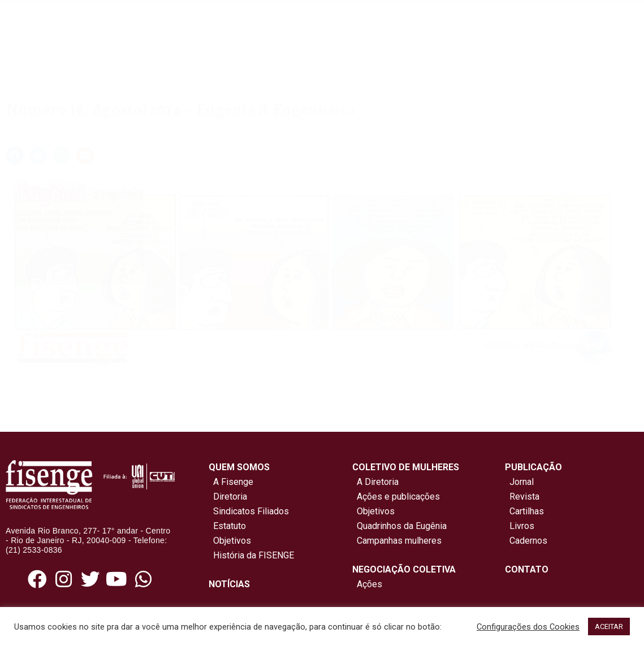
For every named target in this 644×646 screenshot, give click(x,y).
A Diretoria (375, 482)
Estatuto (227, 526)
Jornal (522, 482)
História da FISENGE (251, 555)
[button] (15, 155)
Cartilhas (527, 511)
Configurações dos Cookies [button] (528, 627)
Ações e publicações (396, 497)
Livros (522, 526)
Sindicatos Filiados (249, 511)
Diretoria (228, 497)
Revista (524, 497)
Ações (367, 584)
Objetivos (230, 541)
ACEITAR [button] (609, 627)
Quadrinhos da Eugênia (399, 526)
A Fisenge (231, 482)
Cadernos (528, 541)
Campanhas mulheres (397, 541)
